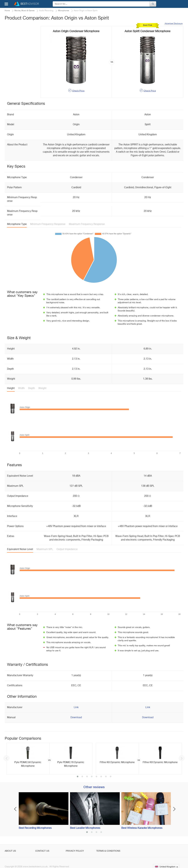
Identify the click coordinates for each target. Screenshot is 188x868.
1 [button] (78, 777)
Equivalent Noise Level (20, 549)
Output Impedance (67, 549)
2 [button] (82, 777)
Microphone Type (17, 224)
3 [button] (87, 777)
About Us (10, 851)
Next (182, 758)
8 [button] (111, 777)
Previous (6, 758)
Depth (32, 388)
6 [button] (101, 777)
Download (76, 718)
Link (76, 708)
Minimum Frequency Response (48, 224)
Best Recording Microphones (35, 828)
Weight (42, 388)
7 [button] (106, 777)
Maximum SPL (45, 549)
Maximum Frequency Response (87, 224)
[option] (49, 759)
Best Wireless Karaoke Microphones (142, 828)
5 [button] (96, 777)
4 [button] (92, 777)
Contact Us (42, 851)
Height (11, 388)
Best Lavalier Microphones (85, 828)
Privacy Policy (75, 851)
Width (21, 388)
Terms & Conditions (108, 851)
